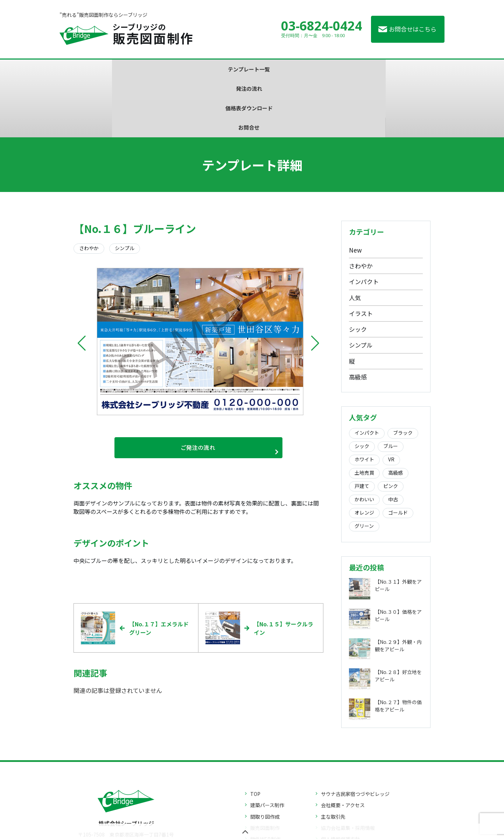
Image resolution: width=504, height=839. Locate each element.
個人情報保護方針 (341, 783)
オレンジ (364, 454)
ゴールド (398, 454)
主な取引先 (333, 760)
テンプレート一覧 (147, 69)
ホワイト (364, 401)
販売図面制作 (265, 771)
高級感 (358, 319)
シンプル (361, 287)
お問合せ (357, 69)
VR (391, 401)
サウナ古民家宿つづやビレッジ (355, 737)
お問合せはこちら (413, 29)
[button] (82, 286)
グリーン (364, 468)
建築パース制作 (267, 749)
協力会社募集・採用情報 (348, 771)
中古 (393, 441)
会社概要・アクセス (343, 749)
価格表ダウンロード (287, 69)
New (355, 191)
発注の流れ (217, 69)
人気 (355, 239)
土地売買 (364, 414)
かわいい (364, 441)
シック (358, 271)
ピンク (391, 428)
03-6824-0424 (322, 26)
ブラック (403, 374)
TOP (255, 737)
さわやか (361, 208)
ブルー (391, 388)
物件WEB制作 (265, 783)
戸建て (362, 428)
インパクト (364, 223)
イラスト (361, 255)
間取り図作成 (265, 760)
